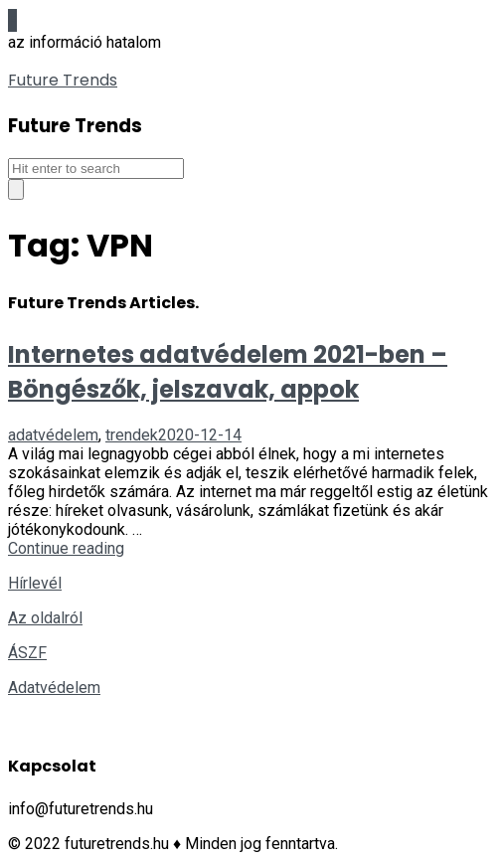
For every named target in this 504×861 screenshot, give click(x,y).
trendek (132, 435)
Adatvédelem (54, 688)
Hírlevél (35, 583)
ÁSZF (27, 653)
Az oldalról (45, 618)
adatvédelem (53, 435)
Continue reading (66, 548)
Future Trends (63, 80)
